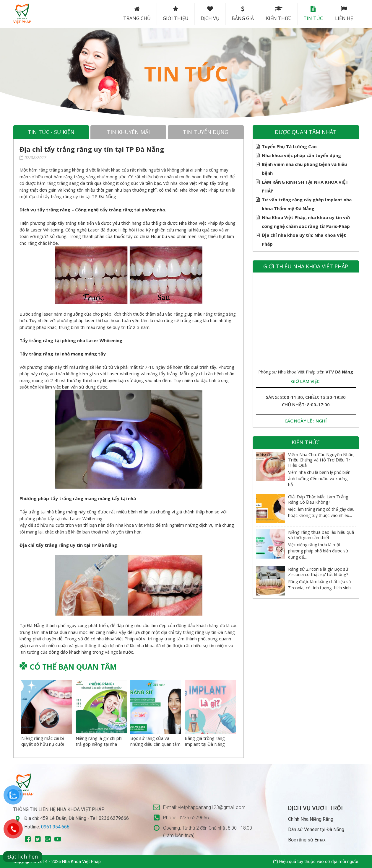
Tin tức (313, 14)
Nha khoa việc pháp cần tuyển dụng (301, 155)
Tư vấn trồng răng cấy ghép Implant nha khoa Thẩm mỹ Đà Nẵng (307, 203)
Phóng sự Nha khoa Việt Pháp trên (306, 372)
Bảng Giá (243, 14)
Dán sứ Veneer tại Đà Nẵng (316, 829)
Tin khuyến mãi (128, 132)
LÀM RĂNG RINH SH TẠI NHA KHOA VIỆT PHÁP (305, 186)
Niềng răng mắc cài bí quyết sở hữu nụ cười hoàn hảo (43, 744)
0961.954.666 (55, 827)
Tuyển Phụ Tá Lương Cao (289, 146)
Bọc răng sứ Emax (307, 840)
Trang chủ (137, 14)
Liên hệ (344, 14)
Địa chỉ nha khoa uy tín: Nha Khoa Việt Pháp (304, 239)
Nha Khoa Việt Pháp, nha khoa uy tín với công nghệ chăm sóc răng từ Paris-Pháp (306, 221)
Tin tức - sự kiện (51, 132)
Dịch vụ (210, 14)
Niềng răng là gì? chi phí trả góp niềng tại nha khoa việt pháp (99, 744)
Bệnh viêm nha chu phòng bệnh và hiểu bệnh (304, 168)
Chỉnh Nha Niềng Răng (311, 819)
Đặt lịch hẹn (23, 856)
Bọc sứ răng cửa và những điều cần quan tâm (155, 741)
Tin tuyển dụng (206, 132)
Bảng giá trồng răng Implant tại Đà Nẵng (205, 741)
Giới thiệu (176, 14)
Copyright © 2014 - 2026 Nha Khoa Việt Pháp (57, 862)
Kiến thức (279, 14)
